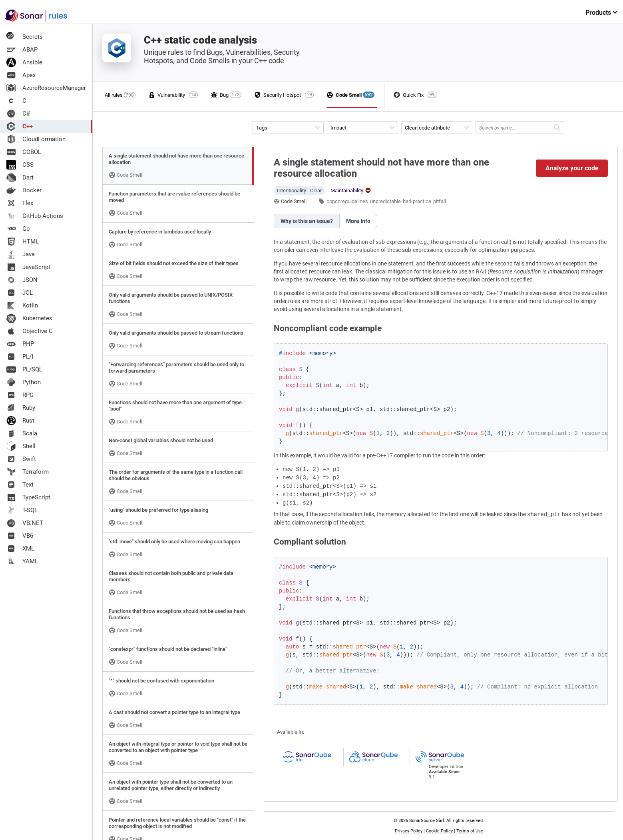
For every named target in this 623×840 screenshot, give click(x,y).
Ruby (21, 408)
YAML (22, 561)
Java (21, 254)
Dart (20, 178)
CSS (20, 165)
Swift (21, 459)
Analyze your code (572, 168)
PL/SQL (24, 369)
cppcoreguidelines (347, 201)
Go (18, 229)
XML (20, 549)
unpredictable (385, 201)
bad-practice (417, 201)
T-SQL (22, 510)
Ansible (24, 62)
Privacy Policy (409, 831)
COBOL (24, 152)
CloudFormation (36, 139)
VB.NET (25, 523)
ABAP (22, 50)
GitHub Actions (35, 216)
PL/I (20, 357)
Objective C (30, 331)
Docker (24, 190)
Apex (21, 75)
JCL (20, 293)
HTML (23, 241)
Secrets (25, 37)
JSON (22, 280)
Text (20, 485)
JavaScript (28, 267)
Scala (22, 433)
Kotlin (22, 305)
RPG (20, 395)
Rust (20, 421)
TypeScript (28, 497)
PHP (20, 344)
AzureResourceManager (46, 88)
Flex (20, 203)
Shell (21, 446)
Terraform (28, 472)
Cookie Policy (439, 831)
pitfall (440, 201)
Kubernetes (29, 318)
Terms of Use (470, 831)
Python (24, 382)
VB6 (20, 536)
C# (18, 114)
